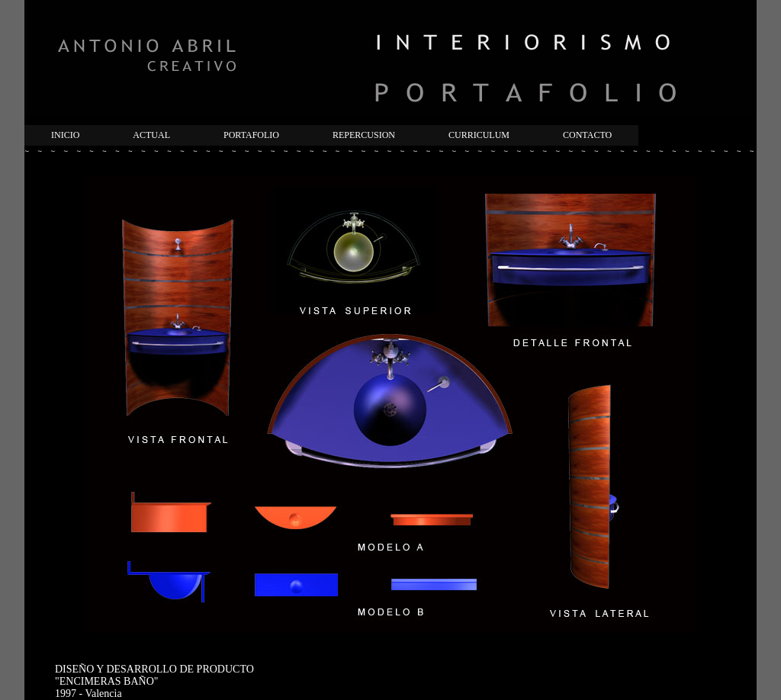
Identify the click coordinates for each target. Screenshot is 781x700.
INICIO (65, 135)
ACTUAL (151, 135)
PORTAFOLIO (251, 135)
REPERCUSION (364, 135)
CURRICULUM (479, 135)
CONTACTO (587, 135)
